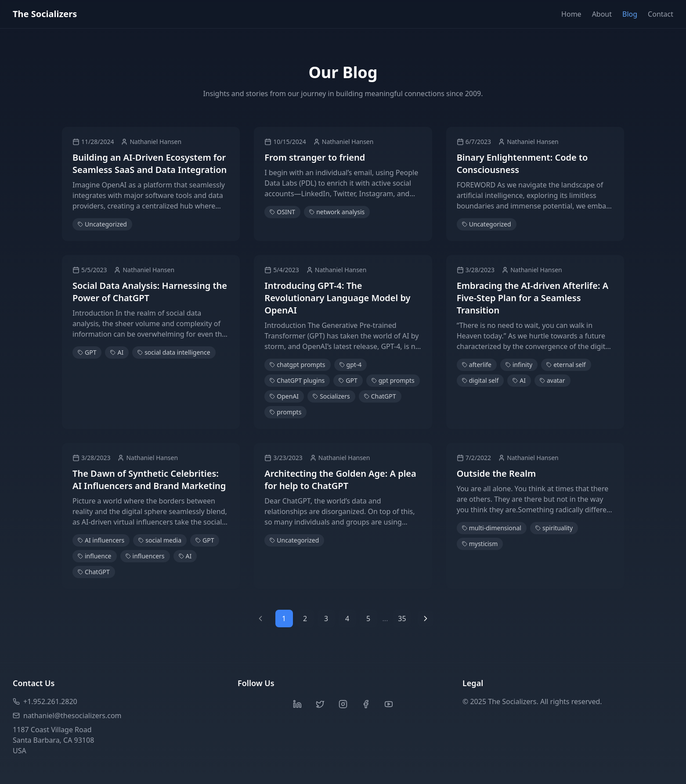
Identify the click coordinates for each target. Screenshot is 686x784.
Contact (661, 14)
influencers (145, 556)
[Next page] (426, 619)
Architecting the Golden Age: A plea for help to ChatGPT (340, 480)
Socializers (331, 396)
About (602, 14)
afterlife (477, 365)
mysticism (480, 544)
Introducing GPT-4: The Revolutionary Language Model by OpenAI (337, 298)
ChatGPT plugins (297, 380)
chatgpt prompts (297, 365)
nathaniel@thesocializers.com (67, 716)
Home (571, 14)
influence (95, 556)
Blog (630, 14)
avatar (552, 380)
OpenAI (284, 396)
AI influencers (101, 540)
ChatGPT (380, 396)
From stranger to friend (315, 157)
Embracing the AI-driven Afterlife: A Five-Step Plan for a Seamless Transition (533, 298)
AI (117, 352)
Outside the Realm (496, 473)
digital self (480, 380)
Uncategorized (102, 224)
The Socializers (45, 14)
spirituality (554, 528)
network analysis (337, 212)
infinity (519, 365)
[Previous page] (260, 619)
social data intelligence (174, 352)
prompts (285, 412)
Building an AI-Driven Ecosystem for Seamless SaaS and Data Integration (150, 164)
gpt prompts (393, 380)
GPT (87, 352)
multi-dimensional (492, 528)
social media (160, 540)
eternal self (566, 365)
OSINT (282, 212)
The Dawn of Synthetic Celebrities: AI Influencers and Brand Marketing (149, 480)
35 (402, 619)
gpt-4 (351, 365)
